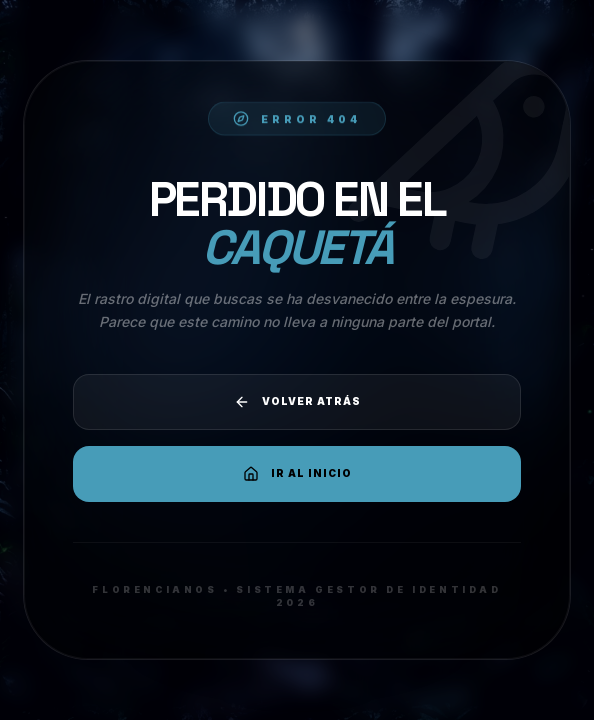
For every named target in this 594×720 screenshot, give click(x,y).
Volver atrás (297, 402)
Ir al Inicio (297, 474)
